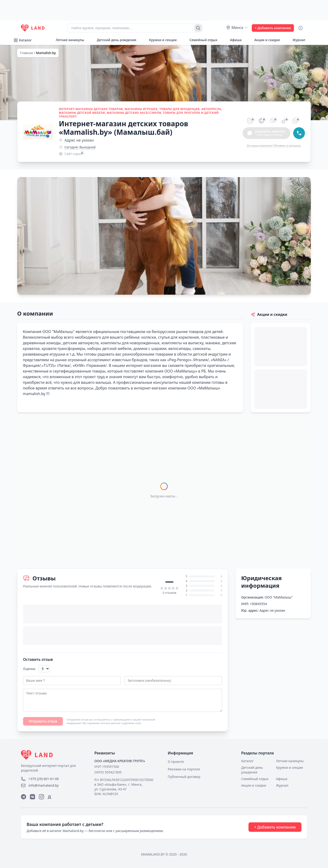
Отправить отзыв (43, 721)
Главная (26, 53)
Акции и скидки (265, 40)
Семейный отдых (201, 40)
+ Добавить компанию (273, 28)
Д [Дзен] (49, 797)
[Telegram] (24, 797)
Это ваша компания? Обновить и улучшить (274, 145)
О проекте (176, 762)
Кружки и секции (160, 40)
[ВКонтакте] (32, 797)
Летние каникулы (67, 40)
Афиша (233, 40)
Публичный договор (184, 777)
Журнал (296, 40)
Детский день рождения (114, 40)
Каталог (23, 40)
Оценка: (29, 669)
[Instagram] (41, 797)
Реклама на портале (184, 769)
